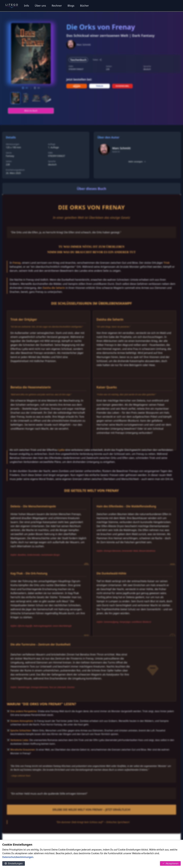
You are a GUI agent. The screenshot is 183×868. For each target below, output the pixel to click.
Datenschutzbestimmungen (18, 857)
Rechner (57, 6)
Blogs (71, 6)
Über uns (40, 6)
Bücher (84, 6)
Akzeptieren (170, 863)
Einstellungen (14, 863)
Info (27, 6)
